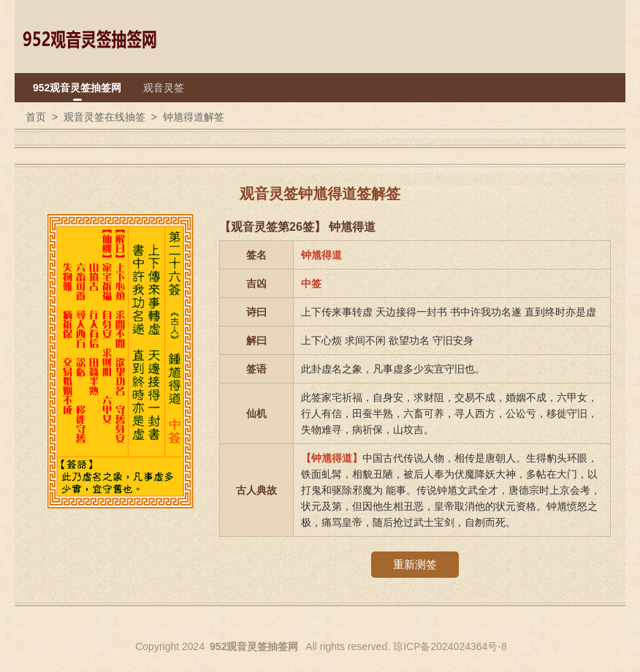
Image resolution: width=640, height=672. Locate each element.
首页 (36, 117)
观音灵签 (164, 88)
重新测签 (415, 564)
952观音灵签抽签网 (77, 88)
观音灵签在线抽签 (104, 117)
